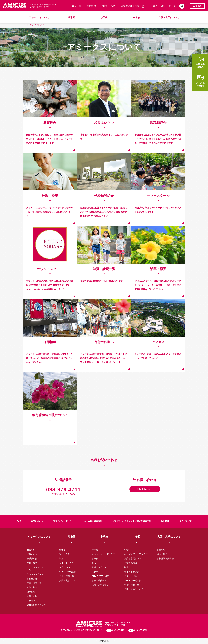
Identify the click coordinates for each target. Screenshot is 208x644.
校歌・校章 (32, 563)
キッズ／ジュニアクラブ (103, 554)
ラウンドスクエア (35, 574)
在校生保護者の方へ (133, 6)
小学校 (104, 17)
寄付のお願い (33, 596)
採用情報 (91, 6)
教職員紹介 (32, 559)
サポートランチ (67, 563)
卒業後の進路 (131, 563)
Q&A (19, 521)
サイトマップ (185, 521)
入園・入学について (169, 17)
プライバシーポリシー (63, 521)
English (197, 6)
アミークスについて (39, 17)
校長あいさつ (33, 554)
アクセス (31, 601)
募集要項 (161, 550)
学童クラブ (97, 559)
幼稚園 (71, 17)
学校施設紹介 (33, 579)
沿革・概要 (32, 587)
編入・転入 (162, 554)
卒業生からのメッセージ (163, 6)
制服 (61, 559)
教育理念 (31, 550)
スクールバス (66, 567)
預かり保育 (65, 554)
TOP (24, 25)
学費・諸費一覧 (34, 583)
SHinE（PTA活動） (68, 572)
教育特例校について (36, 605)
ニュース (77, 6)
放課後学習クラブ (133, 559)
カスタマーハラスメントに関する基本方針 (132, 521)
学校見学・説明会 (165, 559)
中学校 (136, 17)
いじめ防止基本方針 (93, 521)
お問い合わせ (108, 6)
